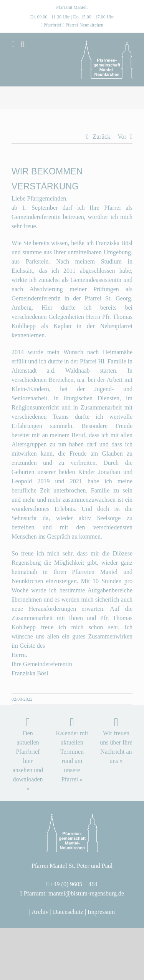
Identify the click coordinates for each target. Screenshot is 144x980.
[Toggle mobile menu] (13, 44)
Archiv (40, 912)
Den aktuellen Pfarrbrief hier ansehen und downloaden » (28, 761)
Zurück (101, 137)
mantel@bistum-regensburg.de (86, 893)
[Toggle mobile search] (23, 44)
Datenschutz (68, 912)
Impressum (101, 912)
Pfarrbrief (52, 25)
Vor (122, 137)
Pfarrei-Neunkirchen (84, 25)
